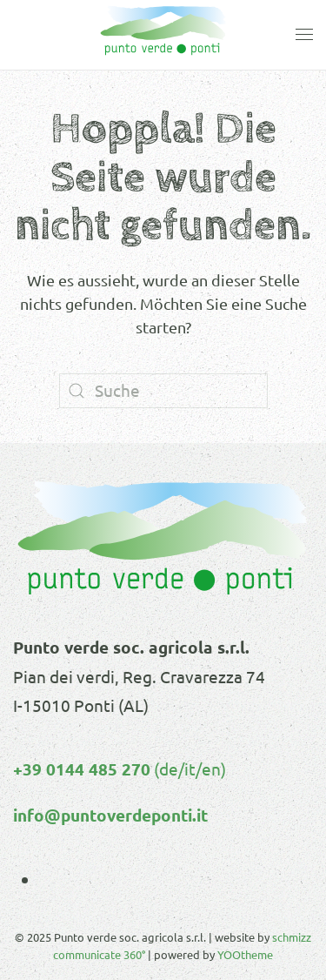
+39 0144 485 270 (82, 769)
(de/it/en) (188, 769)
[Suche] (163, 391)
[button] (304, 35)
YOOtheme (245, 954)
